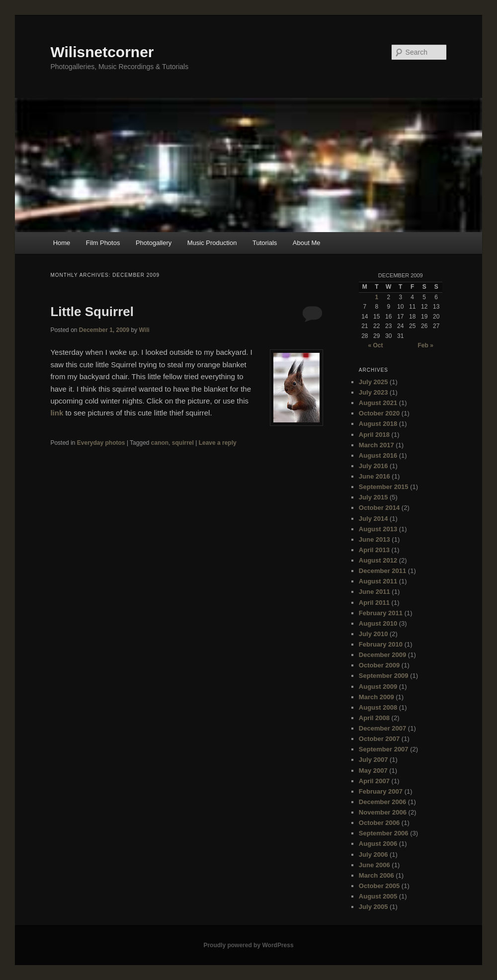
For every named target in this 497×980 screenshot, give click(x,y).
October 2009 (379, 665)
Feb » (425, 345)
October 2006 (379, 823)
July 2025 (373, 382)
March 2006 (376, 875)
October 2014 (379, 508)
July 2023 (373, 392)
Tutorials (265, 243)
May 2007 (373, 771)
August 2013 (378, 529)
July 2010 (373, 634)
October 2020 (379, 413)
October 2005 (379, 886)
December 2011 (382, 571)
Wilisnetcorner (102, 52)
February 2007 (381, 791)
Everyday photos (101, 443)
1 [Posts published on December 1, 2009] (376, 297)
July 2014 (373, 519)
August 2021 (378, 403)
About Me (307, 243)
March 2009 (376, 697)
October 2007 (379, 739)
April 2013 (374, 550)
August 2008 (378, 707)
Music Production (212, 243)
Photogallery (154, 243)
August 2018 (378, 424)
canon (160, 443)
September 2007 (384, 749)
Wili (144, 330)
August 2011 (378, 581)
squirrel (183, 443)
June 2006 (374, 865)
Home (62, 243)
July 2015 (373, 497)
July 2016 (373, 466)
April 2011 (374, 603)
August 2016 (378, 455)
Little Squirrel (92, 312)
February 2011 (381, 613)
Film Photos (103, 243)
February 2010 (381, 644)
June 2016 (374, 476)
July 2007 (373, 760)
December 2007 (382, 728)
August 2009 (378, 687)
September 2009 (384, 676)
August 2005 (378, 896)
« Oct (375, 345)
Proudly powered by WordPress (248, 945)
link (57, 413)
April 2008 (374, 718)
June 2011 (374, 592)
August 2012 (378, 560)
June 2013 (374, 539)
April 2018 (374, 435)
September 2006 (384, 833)
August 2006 (378, 844)
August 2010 (378, 623)
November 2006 (383, 812)
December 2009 (382, 655)
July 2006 (373, 855)
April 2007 (374, 781)
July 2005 (373, 907)
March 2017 (376, 445)
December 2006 (382, 802)
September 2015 (384, 487)
